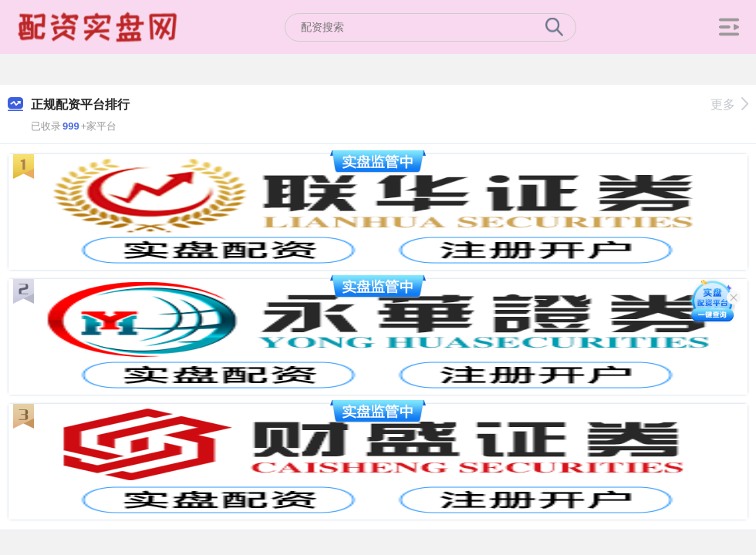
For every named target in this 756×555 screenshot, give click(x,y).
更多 (729, 104)
